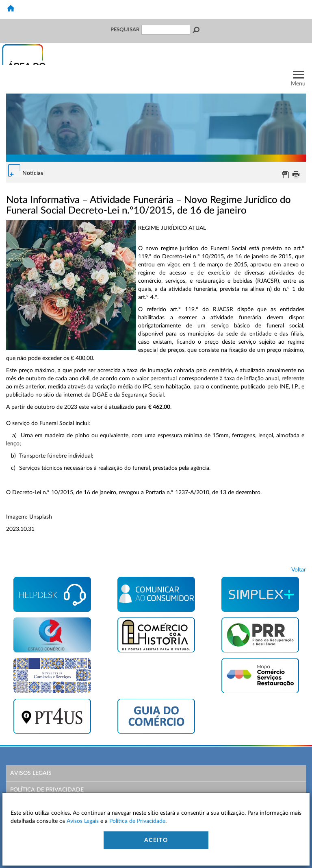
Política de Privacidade (47, 790)
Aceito (156, 840)
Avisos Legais (31, 773)
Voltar (299, 570)
